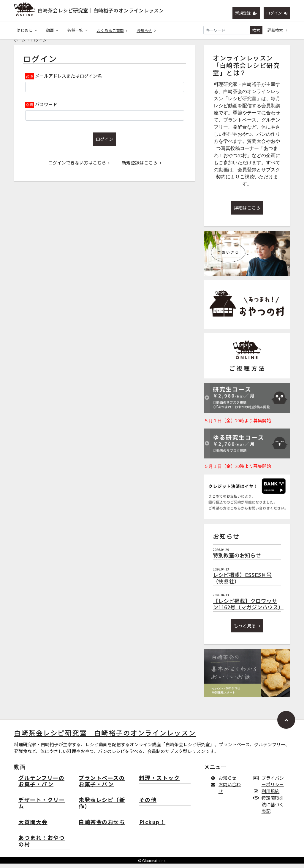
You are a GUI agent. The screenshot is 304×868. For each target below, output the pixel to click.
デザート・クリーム (42, 808)
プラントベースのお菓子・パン (102, 786)
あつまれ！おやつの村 (42, 846)
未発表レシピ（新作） (102, 808)
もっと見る (247, 630)
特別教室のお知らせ (237, 560)
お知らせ (146, 30)
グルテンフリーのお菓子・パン (41, 786)
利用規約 (268, 796)
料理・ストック (160, 783)
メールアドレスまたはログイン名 (68, 80)
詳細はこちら (247, 212)
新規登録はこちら (141, 167)
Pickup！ (152, 827)
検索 (256, 30)
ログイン (277, 13)
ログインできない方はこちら (79, 167)
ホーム (20, 44)
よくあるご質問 (112, 30)
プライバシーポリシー (270, 786)
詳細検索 (278, 30)
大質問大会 (33, 827)
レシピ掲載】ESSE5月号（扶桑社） (242, 582)
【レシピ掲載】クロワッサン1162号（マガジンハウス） (248, 608)
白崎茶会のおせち (102, 827)
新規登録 (246, 13)
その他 (148, 804)
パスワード (46, 109)
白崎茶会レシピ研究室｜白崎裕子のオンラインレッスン (101, 10)
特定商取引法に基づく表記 (270, 809)
